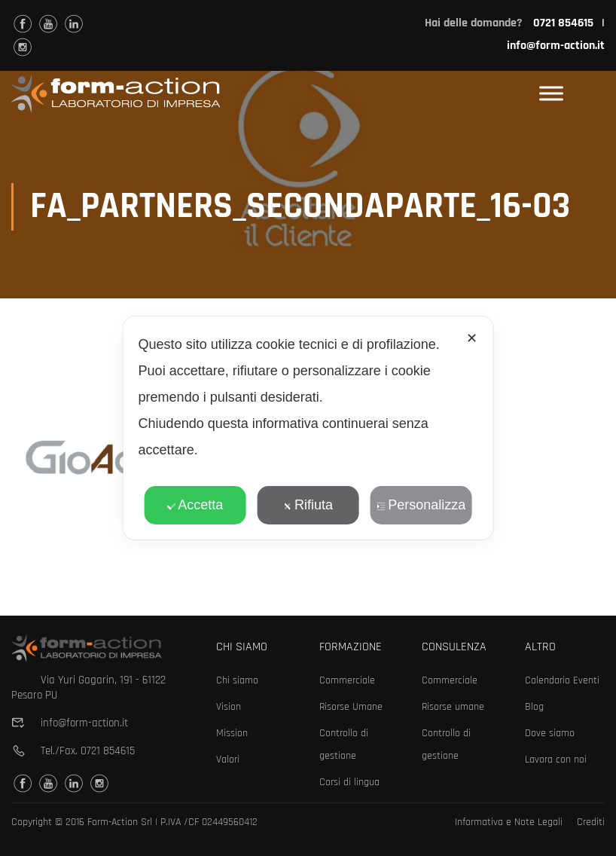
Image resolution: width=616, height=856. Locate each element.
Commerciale (347, 680)
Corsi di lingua (349, 782)
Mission (232, 733)
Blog (534, 707)
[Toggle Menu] (551, 94)
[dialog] (308, 428)
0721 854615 (108, 751)
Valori (228, 760)
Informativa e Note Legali (509, 822)
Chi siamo (237, 680)
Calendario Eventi (562, 680)
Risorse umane (453, 707)
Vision (229, 707)
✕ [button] (472, 338)
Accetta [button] (195, 505)
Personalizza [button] (421, 505)
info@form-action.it (556, 46)
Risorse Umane (351, 707)
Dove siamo (550, 733)
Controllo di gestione (344, 744)
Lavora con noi (556, 760)
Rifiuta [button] (308, 505)
